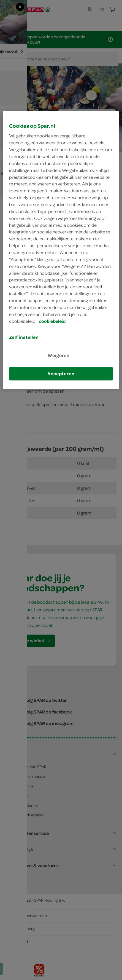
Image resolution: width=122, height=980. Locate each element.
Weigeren (59, 355)
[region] (61, 250)
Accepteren (61, 374)
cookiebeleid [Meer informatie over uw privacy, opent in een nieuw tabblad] (52, 321)
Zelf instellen (24, 337)
